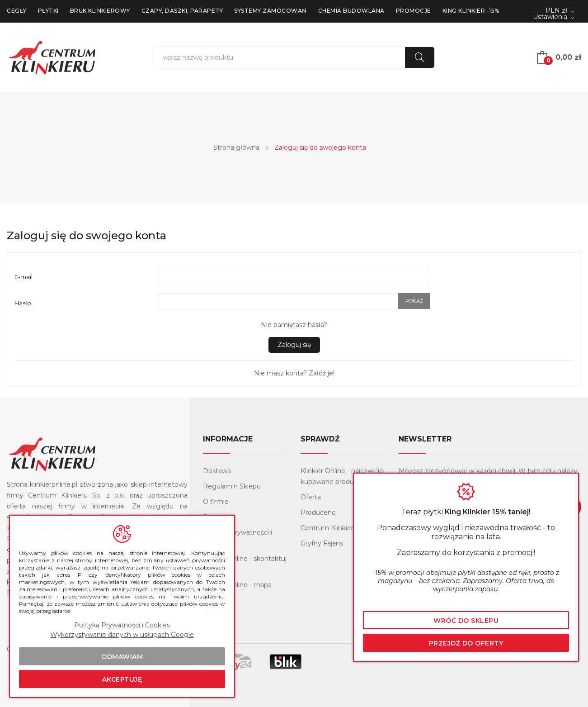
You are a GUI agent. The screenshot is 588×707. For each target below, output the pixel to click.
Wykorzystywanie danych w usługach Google (122, 635)
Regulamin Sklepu (232, 486)
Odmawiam (122, 657)
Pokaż (414, 301)
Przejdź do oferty (466, 643)
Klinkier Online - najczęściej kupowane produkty (343, 476)
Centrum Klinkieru (329, 528)
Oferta (311, 497)
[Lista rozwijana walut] (560, 11)
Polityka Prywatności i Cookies (238, 538)
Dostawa (217, 471)
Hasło (23, 303)
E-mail (24, 277)
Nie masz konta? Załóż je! (294, 373)
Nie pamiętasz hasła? (294, 325)
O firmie (216, 502)
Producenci (319, 512)
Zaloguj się (294, 345)
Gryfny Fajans (322, 543)
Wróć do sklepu (466, 621)
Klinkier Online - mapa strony (237, 590)
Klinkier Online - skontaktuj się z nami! (245, 564)
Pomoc (215, 517)
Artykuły (216, 611)
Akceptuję (122, 679)
